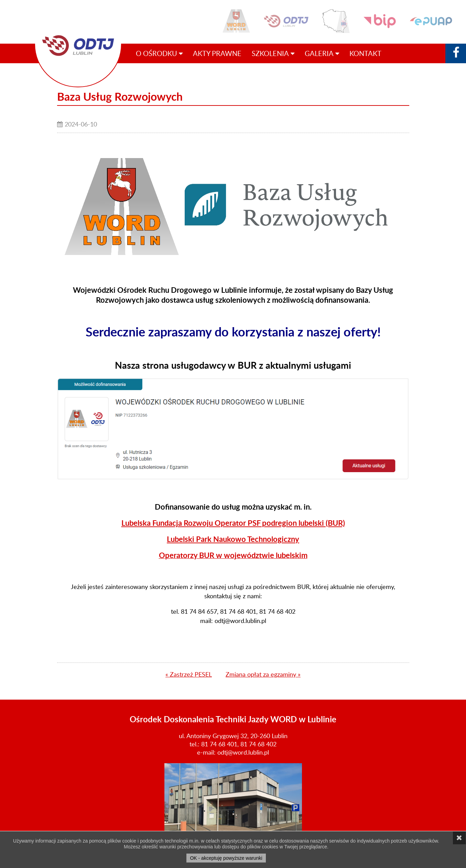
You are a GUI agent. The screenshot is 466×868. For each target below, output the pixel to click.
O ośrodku (159, 53)
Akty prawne (217, 53)
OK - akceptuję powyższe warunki (226, 858)
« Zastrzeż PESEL (189, 674)
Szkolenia (273, 53)
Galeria (322, 53)
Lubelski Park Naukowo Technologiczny (233, 539)
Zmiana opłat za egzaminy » (263, 674)
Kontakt (365, 53)
